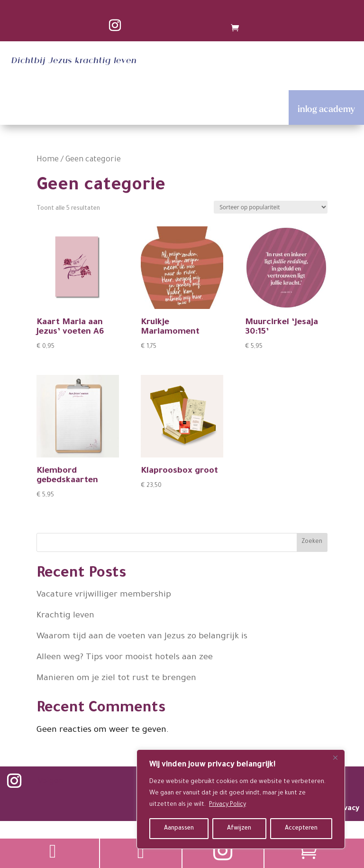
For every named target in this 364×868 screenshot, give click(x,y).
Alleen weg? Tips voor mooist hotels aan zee (125, 658)
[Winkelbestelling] (271, 207)
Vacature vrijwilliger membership (104, 595)
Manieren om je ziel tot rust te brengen (116, 679)
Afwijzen (239, 829)
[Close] (335, 757)
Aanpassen (179, 829)
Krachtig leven (65, 616)
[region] (241, 799)
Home (48, 160)
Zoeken (312, 542)
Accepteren (301, 829)
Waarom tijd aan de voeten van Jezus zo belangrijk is (142, 637)
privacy (347, 809)
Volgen (50, 782)
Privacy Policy (227, 805)
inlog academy (326, 109)
